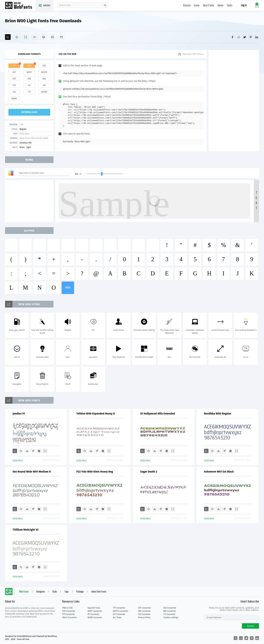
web (29, 66)
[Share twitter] (245, 37)
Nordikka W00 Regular (218, 414)
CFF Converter (119, 614)
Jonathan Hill (26, 143)
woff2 (44, 72)
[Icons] (52, 37)
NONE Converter (95, 618)
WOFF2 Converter (121, 611)
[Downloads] (27, 451)
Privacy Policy (144, 618)
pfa (29, 79)
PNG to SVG (67, 608)
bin (44, 79)
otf (14, 79)
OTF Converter (144, 608)
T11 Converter (169, 614)
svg (44, 66)
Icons (197, 6)
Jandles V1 (19, 414)
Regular (23, 129)
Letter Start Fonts (99, 592)
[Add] (8, 37)
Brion (22, 147)
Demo (220, 6)
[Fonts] (61, 37)
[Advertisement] (234, 101)
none (14, 99)
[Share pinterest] (251, 37)
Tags (67, 592)
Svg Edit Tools (94, 608)
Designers (40, 592)
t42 (14, 92)
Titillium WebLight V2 (26, 530)
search (105, 5)
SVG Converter (170, 608)
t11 (29, 92)
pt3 (14, 85)
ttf (14, 66)
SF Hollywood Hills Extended (158, 414)
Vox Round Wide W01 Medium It (32, 472)
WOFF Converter (95, 611)
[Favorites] (17, 37)
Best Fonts (209, 6)
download (29, 112)
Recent (187, 6)
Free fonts (20, 6)
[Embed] (39, 451)
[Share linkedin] (257, 37)
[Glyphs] (35, 37)
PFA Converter (144, 611)
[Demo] (26, 37)
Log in (244, 5)
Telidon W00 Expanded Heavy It (96, 414)
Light (29, 147)
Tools (230, 6)
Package (80, 592)
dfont (44, 92)
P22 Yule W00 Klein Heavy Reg (95, 472)
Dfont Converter (70, 618)
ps (29, 85)
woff (29, 72)
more (68, 288)
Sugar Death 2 (149, 472)
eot (14, 72)
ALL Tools (117, 618)
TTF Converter (119, 608)
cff (44, 85)
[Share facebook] (233, 37)
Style (55, 592)
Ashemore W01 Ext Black (219, 472)
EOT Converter (69, 611)
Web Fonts (24, 592)
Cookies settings (171, 618)
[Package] (44, 37)
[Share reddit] (239, 37)
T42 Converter (144, 614)
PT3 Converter (69, 614)
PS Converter (93, 614)
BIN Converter (170, 611)
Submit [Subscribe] (250, 626)
